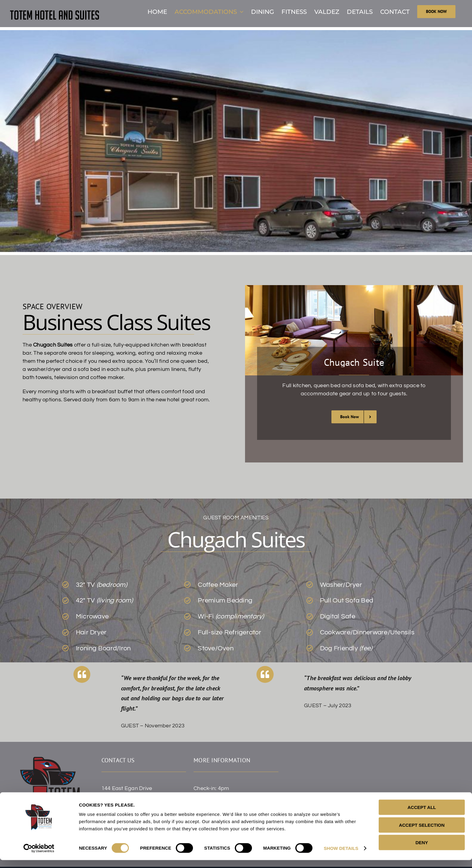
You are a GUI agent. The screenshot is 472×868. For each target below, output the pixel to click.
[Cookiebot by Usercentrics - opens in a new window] (39, 856)
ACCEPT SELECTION (422, 833)
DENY (422, 850)
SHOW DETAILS (341, 856)
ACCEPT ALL (422, 815)
